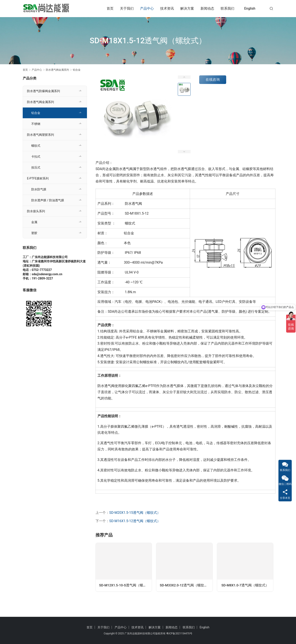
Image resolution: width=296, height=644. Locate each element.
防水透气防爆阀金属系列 (43, 91)
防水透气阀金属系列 (40, 102)
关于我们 (127, 8)
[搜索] (271, 8)
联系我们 (227, 8)
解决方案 (187, 8)
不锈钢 (36, 124)
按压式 (36, 167)
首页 (110, 8)
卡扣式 (36, 157)
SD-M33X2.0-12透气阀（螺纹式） (186, 586)
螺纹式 (36, 146)
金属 (34, 222)
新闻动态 (207, 8)
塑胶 (34, 233)
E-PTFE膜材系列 (38, 178)
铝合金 (36, 113)
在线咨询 (213, 80)
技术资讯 (167, 8)
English (250, 8)
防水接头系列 (36, 211)
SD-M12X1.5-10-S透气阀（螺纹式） (125, 586)
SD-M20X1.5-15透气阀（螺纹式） (135, 513)
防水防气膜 (39, 189)
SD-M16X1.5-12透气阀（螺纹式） (135, 521)
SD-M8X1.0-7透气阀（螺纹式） (245, 586)
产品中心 (147, 8)
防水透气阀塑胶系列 (40, 135)
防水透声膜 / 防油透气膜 (48, 200)
